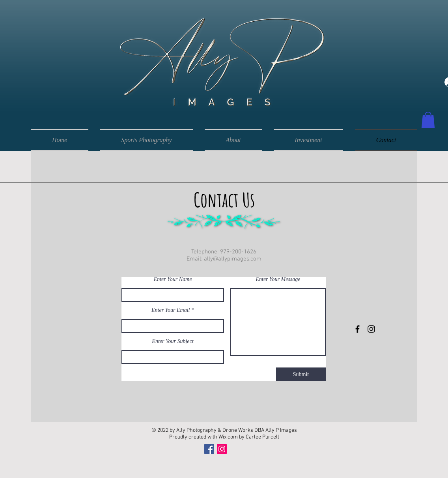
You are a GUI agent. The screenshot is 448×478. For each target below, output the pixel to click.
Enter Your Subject (173, 341)
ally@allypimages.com (233, 259)
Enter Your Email (171, 310)
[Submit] (301, 374)
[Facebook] (209, 449)
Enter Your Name (173, 279)
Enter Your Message (278, 279)
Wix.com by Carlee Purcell (249, 437)
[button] (428, 120)
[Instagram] (222, 449)
